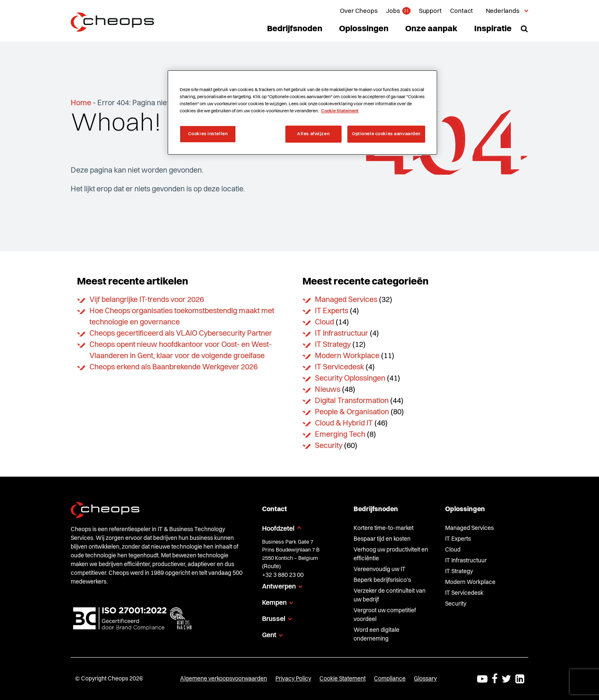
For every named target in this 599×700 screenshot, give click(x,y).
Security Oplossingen (350, 378)
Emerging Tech (340, 435)
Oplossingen (364, 29)
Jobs (393, 11)
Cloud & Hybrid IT (344, 423)
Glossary (425, 679)
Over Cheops (359, 11)
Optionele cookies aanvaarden (386, 134)
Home (81, 103)
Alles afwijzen (313, 134)
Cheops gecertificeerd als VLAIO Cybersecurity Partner (181, 334)
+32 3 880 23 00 (283, 575)
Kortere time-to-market (384, 528)
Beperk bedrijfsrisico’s (382, 580)
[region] (302, 113)
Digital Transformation (352, 401)
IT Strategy (333, 345)
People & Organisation (352, 412)
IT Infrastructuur (342, 334)
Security (329, 446)
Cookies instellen (208, 134)
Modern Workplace (347, 356)
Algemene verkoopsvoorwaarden (224, 679)
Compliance (390, 679)
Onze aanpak (431, 29)
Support (430, 11)
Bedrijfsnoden (295, 29)
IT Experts (332, 311)
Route (271, 566)
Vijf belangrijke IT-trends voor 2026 (147, 300)
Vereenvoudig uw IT (380, 569)
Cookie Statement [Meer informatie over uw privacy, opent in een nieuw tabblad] (340, 111)
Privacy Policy (293, 679)
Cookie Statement (343, 679)
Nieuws (328, 390)
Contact (462, 11)
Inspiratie (493, 29)
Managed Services (346, 300)
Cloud (324, 322)
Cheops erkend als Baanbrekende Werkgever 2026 (173, 367)
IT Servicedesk (339, 367)
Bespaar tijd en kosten (382, 539)
